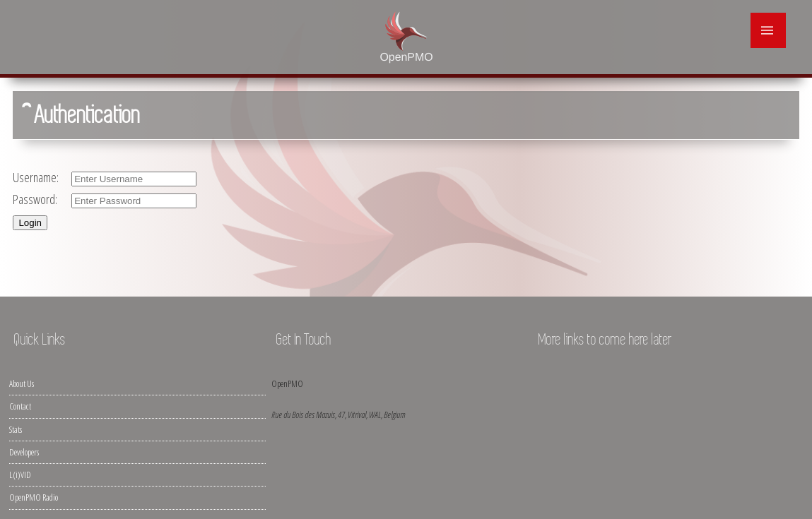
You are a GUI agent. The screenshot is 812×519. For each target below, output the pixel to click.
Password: (37, 199)
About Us (22, 383)
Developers (24, 452)
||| (769, 30)
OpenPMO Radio (34, 497)
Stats (16, 429)
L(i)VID (20, 475)
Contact (20, 406)
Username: (37, 177)
